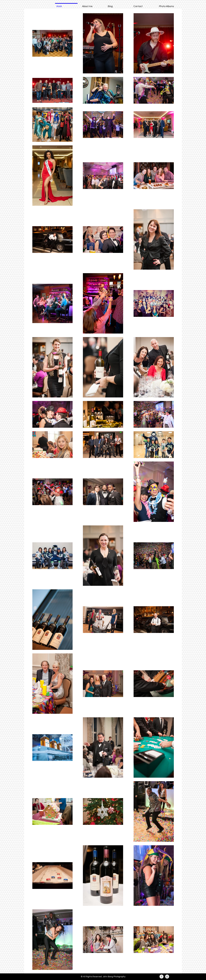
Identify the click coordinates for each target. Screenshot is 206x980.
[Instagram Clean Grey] (167, 977)
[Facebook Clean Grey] (162, 977)
